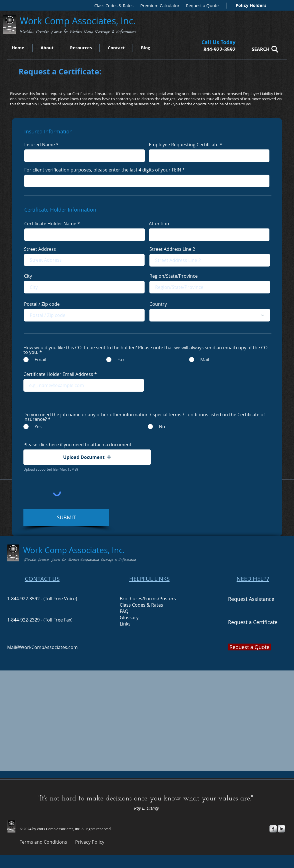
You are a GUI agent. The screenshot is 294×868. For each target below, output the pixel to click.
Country (158, 304)
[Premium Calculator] (158, 6)
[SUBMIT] (66, 518)
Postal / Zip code (42, 304)
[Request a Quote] (201, 6)
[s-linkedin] (281, 829)
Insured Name (40, 145)
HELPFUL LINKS (149, 579)
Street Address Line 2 (172, 249)
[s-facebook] (273, 829)
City (28, 276)
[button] (87, 457)
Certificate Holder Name (50, 224)
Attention (159, 224)
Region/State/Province (174, 276)
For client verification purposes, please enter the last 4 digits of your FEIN (103, 170)
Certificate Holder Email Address (58, 374)
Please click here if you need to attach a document (77, 445)
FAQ (124, 611)
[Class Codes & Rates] (112, 6)
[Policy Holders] (250, 5)
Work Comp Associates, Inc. (79, 21)
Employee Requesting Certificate (184, 145)
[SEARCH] (263, 49)
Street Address (40, 249)
